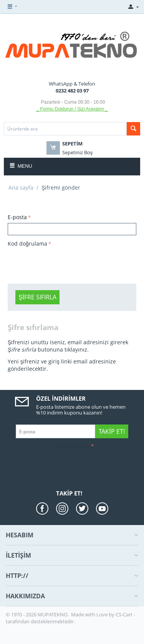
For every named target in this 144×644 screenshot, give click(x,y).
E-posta (17, 217)
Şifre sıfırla (37, 297)
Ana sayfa (21, 187)
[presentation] (66, 264)
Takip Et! (112, 431)
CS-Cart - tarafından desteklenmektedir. (70, 618)
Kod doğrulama (27, 244)
